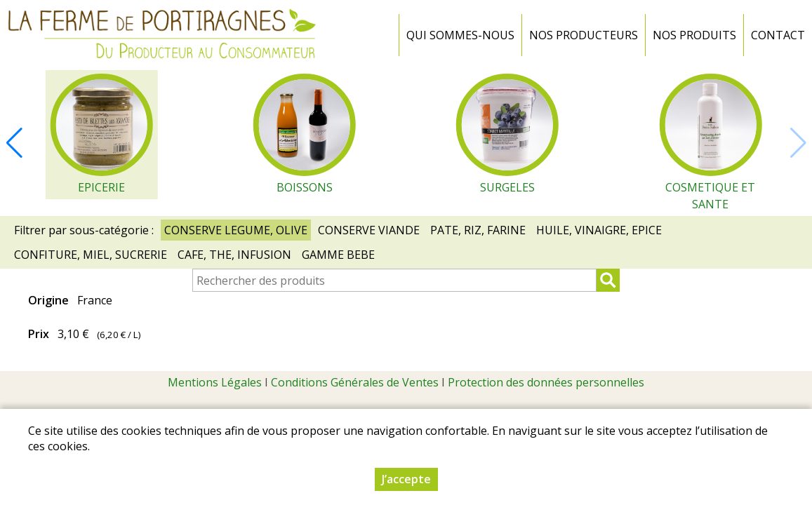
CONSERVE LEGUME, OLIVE (236, 230)
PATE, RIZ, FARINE (478, 230)
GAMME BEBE (338, 255)
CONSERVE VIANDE (369, 230)
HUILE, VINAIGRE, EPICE (599, 230)
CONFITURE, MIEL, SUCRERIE (91, 255)
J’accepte (406, 479)
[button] (14, 143)
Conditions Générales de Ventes (355, 382)
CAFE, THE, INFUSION (234, 255)
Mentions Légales (215, 382)
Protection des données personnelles (546, 382)
